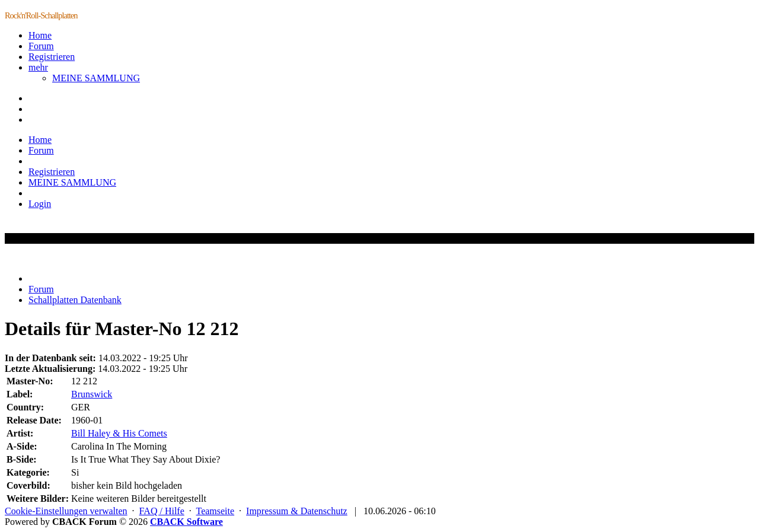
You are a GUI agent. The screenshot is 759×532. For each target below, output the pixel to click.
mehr (38, 67)
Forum (41, 46)
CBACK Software (186, 522)
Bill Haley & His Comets (119, 433)
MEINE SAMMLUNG (96, 78)
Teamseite (215, 511)
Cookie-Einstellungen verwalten (66, 511)
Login (40, 204)
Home (40, 35)
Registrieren (52, 57)
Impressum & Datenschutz (297, 511)
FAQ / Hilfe (162, 511)
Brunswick (92, 394)
